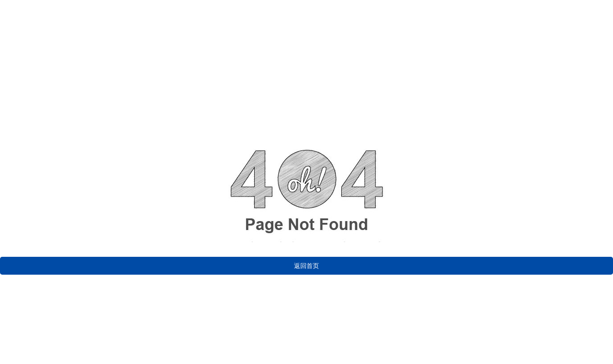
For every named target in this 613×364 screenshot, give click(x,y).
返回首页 (306, 266)
